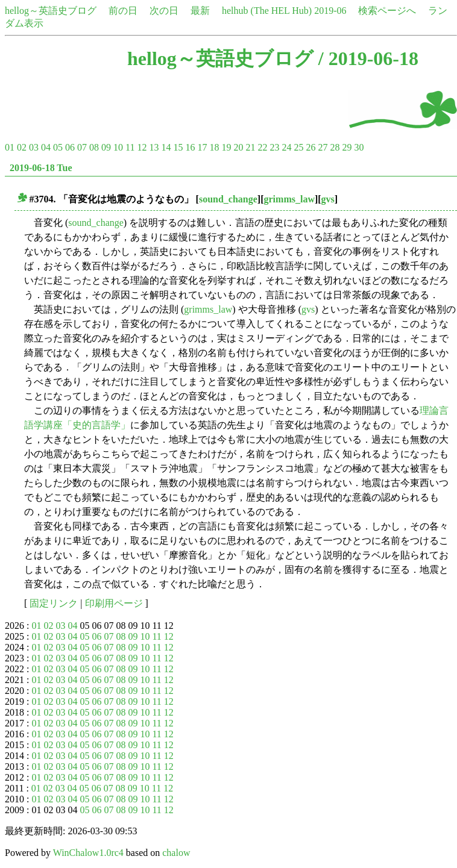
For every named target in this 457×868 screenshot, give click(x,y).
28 (335, 147)
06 (70, 147)
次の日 (164, 11)
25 (298, 147)
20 (238, 147)
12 (142, 147)
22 (262, 147)
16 (190, 147)
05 (58, 147)
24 (286, 147)
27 (323, 147)
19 (226, 147)
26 (310, 147)
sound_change (228, 199)
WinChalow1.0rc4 (88, 853)
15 (178, 147)
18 (214, 147)
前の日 (123, 11)
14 (166, 147)
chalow (176, 853)
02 (22, 147)
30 (359, 147)
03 (34, 147)
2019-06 (330, 11)
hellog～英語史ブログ (51, 11)
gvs (328, 199)
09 (106, 147)
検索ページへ (387, 11)
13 (154, 147)
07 (82, 147)
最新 (200, 11)
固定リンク (54, 603)
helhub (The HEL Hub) (267, 11)
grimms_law (289, 199)
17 (202, 147)
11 (130, 147)
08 (94, 147)
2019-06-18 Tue (41, 168)
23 (274, 147)
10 (118, 147)
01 (10, 147)
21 (250, 147)
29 (347, 147)
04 (46, 147)
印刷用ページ (114, 603)
